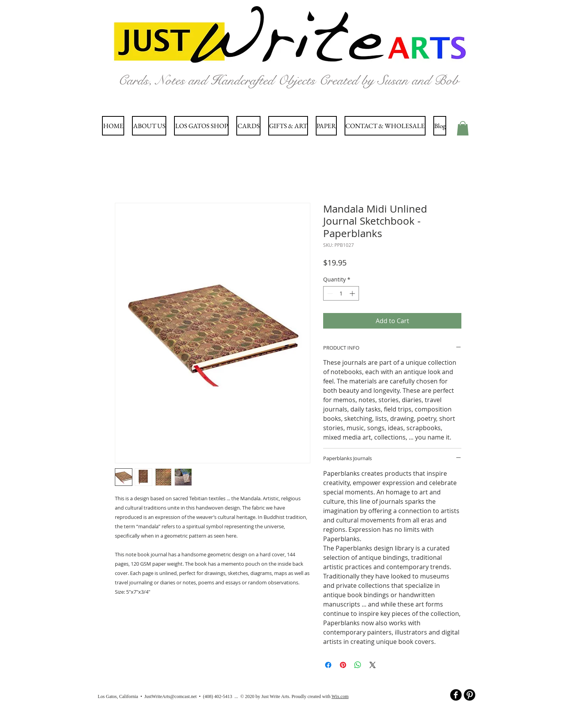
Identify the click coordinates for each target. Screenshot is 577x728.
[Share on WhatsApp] (358, 665)
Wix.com (340, 696)
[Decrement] (329, 293)
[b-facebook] (456, 695)
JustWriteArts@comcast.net (171, 696)
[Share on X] (373, 665)
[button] (463, 128)
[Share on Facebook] (328, 665)
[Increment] (353, 293)
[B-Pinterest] (470, 695)
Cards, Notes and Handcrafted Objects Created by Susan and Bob (288, 80)
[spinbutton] (341, 293)
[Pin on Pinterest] (343, 665)
